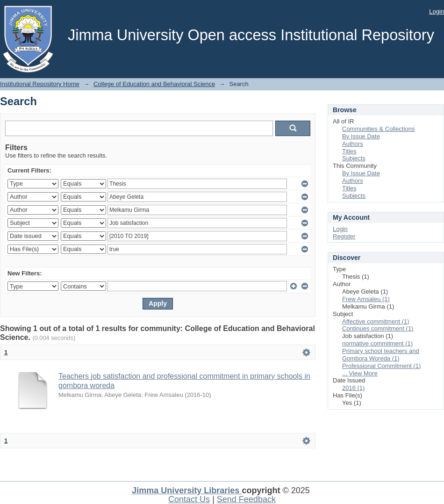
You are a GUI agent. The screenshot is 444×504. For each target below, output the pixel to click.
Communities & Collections (378, 129)
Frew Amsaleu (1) (366, 299)
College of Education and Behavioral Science (154, 84)
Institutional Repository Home (40, 84)
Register (344, 236)
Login (437, 11)
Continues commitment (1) (378, 328)
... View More (360, 373)
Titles (349, 151)
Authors (353, 144)
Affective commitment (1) (376, 321)
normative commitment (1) (377, 343)
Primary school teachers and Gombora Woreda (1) (381, 355)
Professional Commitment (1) (381, 366)
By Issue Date (361, 136)
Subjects (354, 158)
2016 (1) (353, 388)
